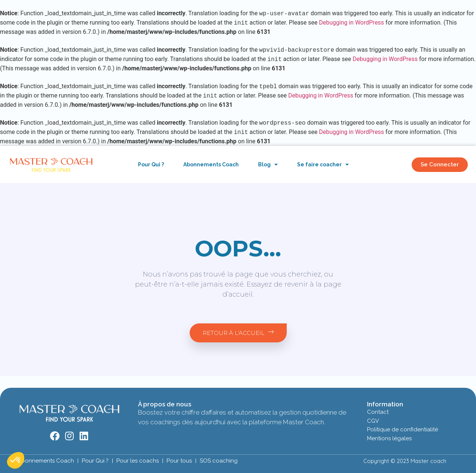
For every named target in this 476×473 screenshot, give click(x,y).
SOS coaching (219, 461)
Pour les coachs (138, 461)
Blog (268, 164)
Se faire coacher (323, 164)
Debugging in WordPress (352, 23)
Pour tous (179, 461)
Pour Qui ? (151, 164)
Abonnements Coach (211, 164)
